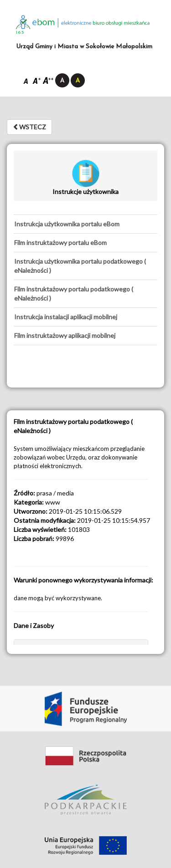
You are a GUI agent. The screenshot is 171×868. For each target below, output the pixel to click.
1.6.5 (20, 33)
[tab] (85, 224)
